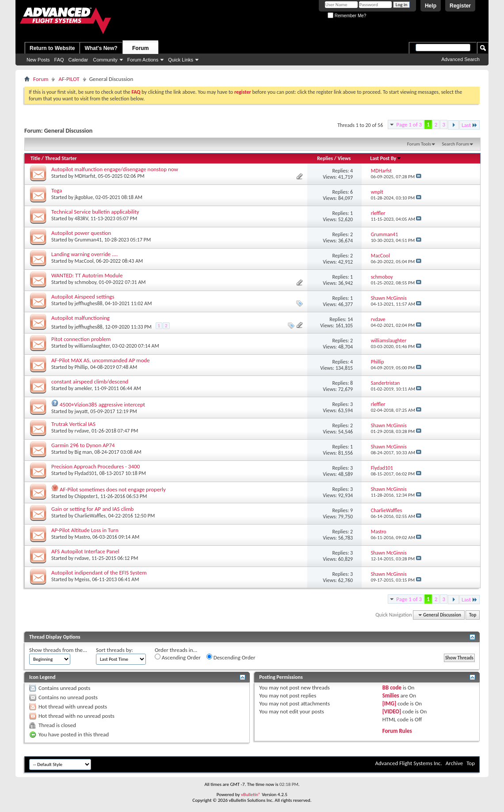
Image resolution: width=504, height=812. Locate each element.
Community (105, 60)
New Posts (38, 60)
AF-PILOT (69, 79)
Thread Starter (61, 158)
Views (344, 158)
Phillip (81, 367)
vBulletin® (251, 795)
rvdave (82, 431)
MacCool (84, 261)
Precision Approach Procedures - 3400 (95, 466)
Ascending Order (178, 657)
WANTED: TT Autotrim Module (87, 275)
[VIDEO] (392, 711)
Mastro (82, 537)
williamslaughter (92, 346)
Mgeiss (82, 579)
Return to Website (52, 48)
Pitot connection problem (81, 339)
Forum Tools (419, 144)
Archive (454, 763)
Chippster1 (86, 496)
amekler (83, 388)
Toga (57, 190)
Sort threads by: (115, 650)
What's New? (101, 48)
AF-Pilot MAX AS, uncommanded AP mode (101, 360)
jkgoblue (84, 197)
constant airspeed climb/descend (90, 381)
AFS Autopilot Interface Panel (85, 551)
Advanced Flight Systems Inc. (408, 763)
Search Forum (456, 144)
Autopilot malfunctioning (80, 318)
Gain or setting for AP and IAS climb (92, 509)
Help (431, 6)
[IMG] (389, 703)
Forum (140, 48)
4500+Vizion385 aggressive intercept (102, 404)
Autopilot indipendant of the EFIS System (99, 573)
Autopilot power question (81, 233)
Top (473, 615)
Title (35, 158)
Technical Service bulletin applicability (95, 212)
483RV (81, 218)
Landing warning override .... (84, 254)
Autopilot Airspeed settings (83, 297)
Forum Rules (397, 731)
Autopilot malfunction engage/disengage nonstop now (115, 169)
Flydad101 (86, 473)
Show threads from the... (58, 650)
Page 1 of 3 (409, 124)
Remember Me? (347, 16)
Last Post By (386, 158)
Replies (325, 158)
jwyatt (81, 411)
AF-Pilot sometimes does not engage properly (113, 489)
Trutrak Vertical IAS (73, 424)
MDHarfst (85, 176)
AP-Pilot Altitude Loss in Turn (85, 530)
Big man (83, 452)
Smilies (391, 695)
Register (460, 6)
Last (470, 125)
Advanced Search (460, 59)
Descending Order (231, 657)
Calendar (78, 60)
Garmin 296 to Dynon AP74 (83, 445)
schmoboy (86, 282)
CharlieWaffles (90, 516)
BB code (392, 688)
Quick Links (181, 60)
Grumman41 (88, 240)
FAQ (59, 60)
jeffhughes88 (89, 303)
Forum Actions (143, 60)
